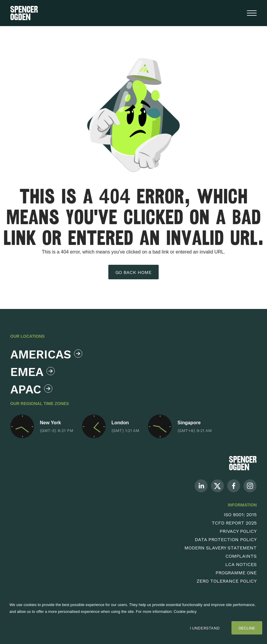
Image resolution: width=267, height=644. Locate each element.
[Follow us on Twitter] (217, 486)
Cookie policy (185, 612)
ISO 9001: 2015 (240, 515)
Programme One (236, 573)
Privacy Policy (238, 531)
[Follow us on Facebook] (234, 486)
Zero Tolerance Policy (227, 581)
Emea (33, 372)
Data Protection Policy (226, 539)
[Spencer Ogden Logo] (243, 463)
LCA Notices (241, 564)
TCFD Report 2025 (234, 523)
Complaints (241, 556)
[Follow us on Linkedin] (201, 486)
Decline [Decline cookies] (247, 628)
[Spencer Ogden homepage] (24, 13)
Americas (45, 354)
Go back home (133, 272)
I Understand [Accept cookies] (205, 628)
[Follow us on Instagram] (250, 486)
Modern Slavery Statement (221, 548)
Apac (31, 389)
